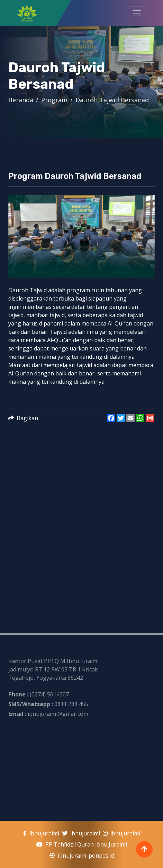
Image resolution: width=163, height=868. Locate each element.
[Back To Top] (144, 849)
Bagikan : (24, 418)
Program (54, 100)
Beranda (21, 100)
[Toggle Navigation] (137, 13)
